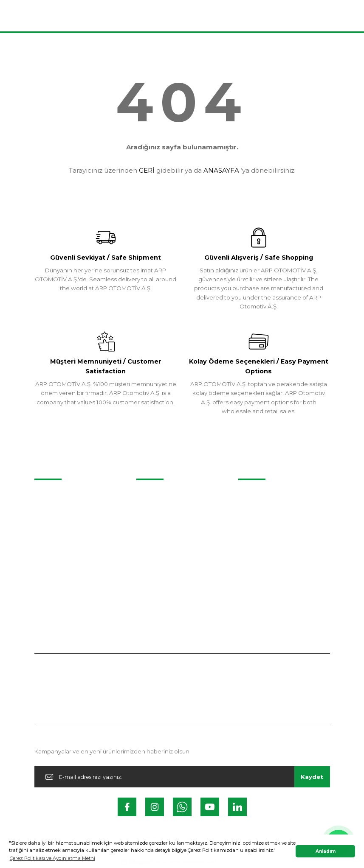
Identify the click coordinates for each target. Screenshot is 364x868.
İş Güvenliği (254, 561)
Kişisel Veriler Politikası (269, 545)
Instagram (151, 528)
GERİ (147, 170)
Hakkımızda (255, 495)
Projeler (45, 495)
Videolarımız (52, 511)
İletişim (146, 495)
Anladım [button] (326, 851)
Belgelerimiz (256, 511)
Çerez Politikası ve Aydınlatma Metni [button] (52, 858)
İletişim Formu (156, 511)
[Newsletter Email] (182, 777)
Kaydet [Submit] (312, 777)
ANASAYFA (221, 170)
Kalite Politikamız (262, 528)
